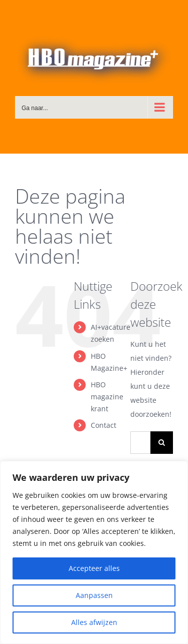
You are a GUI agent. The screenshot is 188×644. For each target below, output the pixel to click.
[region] (94, 552)
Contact (104, 425)
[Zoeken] (162, 443)
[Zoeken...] (140, 443)
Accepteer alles (94, 568)
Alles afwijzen (94, 622)
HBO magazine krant (107, 397)
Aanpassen (94, 595)
